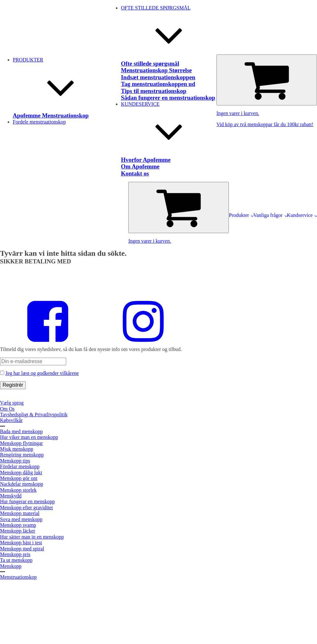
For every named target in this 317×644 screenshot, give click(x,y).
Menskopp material (20, 513)
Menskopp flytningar (21, 443)
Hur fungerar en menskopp (27, 501)
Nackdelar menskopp (22, 484)
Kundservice (300, 215)
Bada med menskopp (21, 431)
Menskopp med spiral (22, 549)
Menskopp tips (15, 461)
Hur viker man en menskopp (29, 437)
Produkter (239, 215)
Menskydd (11, 496)
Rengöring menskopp (22, 455)
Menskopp (11, 566)
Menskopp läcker (18, 531)
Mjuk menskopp (17, 449)
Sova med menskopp (21, 519)
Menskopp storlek (18, 490)
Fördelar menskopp (20, 466)
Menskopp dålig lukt (21, 472)
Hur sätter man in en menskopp (32, 537)
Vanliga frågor (268, 215)
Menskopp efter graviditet (26, 508)
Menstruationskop (18, 577)
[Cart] (267, 80)
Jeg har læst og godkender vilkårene (42, 373)
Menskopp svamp (18, 525)
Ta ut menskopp (16, 560)
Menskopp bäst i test (21, 543)
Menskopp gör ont (19, 478)
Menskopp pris (15, 554)
